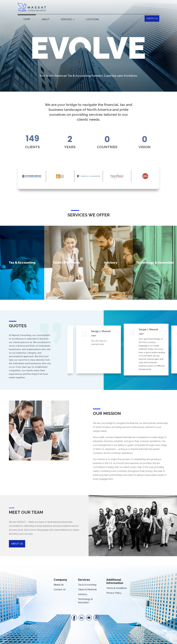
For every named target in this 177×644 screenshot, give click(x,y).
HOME (27, 19)
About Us (59, 585)
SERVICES (66, 20)
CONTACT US (152, 18)
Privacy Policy (114, 593)
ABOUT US (17, 544)
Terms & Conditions (117, 588)
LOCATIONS (92, 20)
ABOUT (46, 20)
